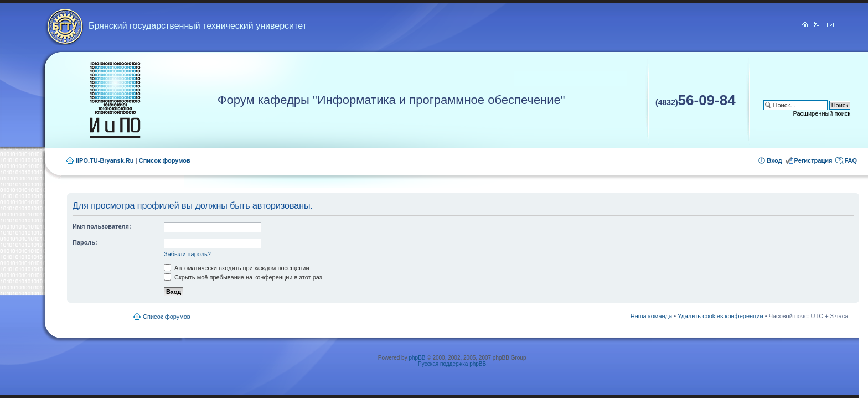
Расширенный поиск (822, 113)
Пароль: (85, 242)
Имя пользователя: (102, 226)
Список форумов (165, 160)
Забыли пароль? (187, 254)
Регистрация (813, 160)
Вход (774, 160)
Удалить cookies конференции (720, 316)
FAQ (851, 160)
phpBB (417, 358)
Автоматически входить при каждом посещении (237, 268)
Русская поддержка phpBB (452, 364)
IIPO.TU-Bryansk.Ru (105, 160)
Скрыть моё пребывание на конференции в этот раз (243, 277)
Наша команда (651, 316)
